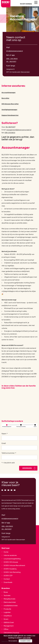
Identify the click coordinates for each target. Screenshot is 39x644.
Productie (7, 609)
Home (6, 552)
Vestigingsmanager (9, 110)
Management (9, 626)
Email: (4, 443)
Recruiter (5, 98)
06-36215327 (11, 127)
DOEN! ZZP (8, 576)
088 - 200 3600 (12, 59)
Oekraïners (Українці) (11, 633)
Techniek (7, 596)
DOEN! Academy (10, 569)
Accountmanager (9, 93)
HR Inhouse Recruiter (10, 104)
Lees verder (27, 638)
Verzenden (27, 468)
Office (6, 629)
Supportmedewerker (10, 115)
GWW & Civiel (9, 623)
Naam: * (5, 434)
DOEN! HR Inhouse (11, 562)
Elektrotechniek (10, 602)
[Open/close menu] (36, 2)
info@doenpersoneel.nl (15, 51)
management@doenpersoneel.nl (19, 130)
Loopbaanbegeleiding (12, 559)
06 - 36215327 (11, 61)
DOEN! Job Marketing (12, 572)
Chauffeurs (8, 616)
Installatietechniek (11, 606)
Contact (7, 579)
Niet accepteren (13, 641)
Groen (6, 619)
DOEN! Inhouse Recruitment (14, 565)
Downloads (8, 582)
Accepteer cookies (25, 641)
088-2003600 (10, 133)
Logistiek (7, 612)
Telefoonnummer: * (9, 453)
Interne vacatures (10, 555)
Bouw (6, 592)
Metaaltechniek (10, 599)
